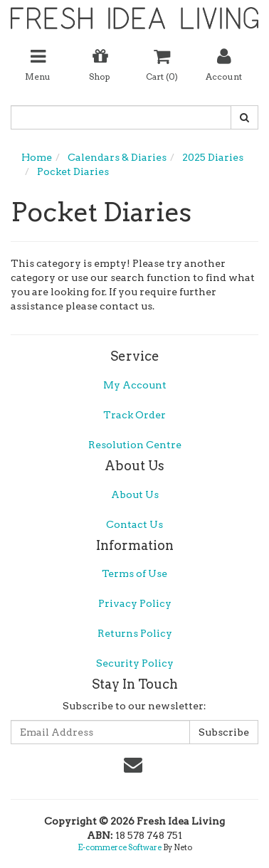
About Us (135, 494)
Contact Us (134, 524)
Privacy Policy (135, 603)
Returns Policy (135, 633)
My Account (135, 385)
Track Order (134, 415)
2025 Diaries (213, 157)
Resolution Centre (135, 445)
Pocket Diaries (73, 171)
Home (37, 157)
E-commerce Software (120, 847)
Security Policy (135, 663)
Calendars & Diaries (117, 157)
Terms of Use (134, 573)
